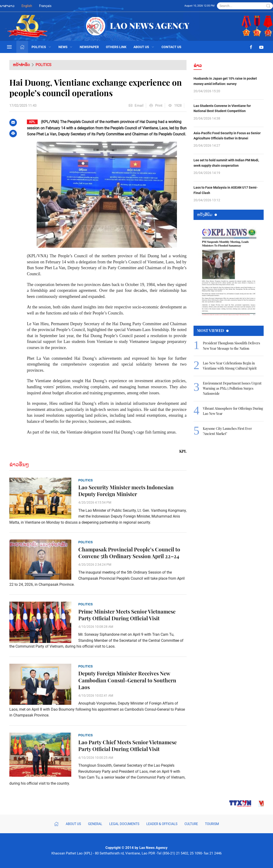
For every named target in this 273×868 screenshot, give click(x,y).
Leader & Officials (162, 824)
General (95, 824)
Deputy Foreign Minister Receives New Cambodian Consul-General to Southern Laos (127, 680)
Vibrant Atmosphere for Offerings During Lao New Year (233, 411)
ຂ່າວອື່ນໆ (19, 464)
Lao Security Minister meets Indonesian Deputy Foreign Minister (126, 491)
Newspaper (89, 47)
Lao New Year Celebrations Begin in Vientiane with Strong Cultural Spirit (230, 366)
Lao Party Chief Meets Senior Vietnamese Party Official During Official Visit (128, 746)
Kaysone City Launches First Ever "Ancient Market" (227, 431)
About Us (144, 47)
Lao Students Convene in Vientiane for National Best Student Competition (222, 108)
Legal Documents (124, 824)
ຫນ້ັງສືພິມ (207, 214)
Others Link (116, 47)
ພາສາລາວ (7, 6)
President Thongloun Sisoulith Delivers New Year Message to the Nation (232, 346)
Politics (41, 47)
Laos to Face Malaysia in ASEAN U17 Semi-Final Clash (226, 190)
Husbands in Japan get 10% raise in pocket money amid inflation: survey (225, 81)
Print (156, 106)
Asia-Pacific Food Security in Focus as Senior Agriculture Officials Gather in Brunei (227, 136)
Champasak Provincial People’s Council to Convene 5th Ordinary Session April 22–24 (129, 553)
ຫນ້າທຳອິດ (21, 65)
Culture (191, 824)
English (27, 6)
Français (45, 6)
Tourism (212, 824)
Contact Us (171, 47)
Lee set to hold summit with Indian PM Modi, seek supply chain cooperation (226, 163)
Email (136, 106)
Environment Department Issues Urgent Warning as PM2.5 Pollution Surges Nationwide (232, 388)
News (66, 47)
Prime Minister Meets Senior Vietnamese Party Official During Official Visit (127, 615)
